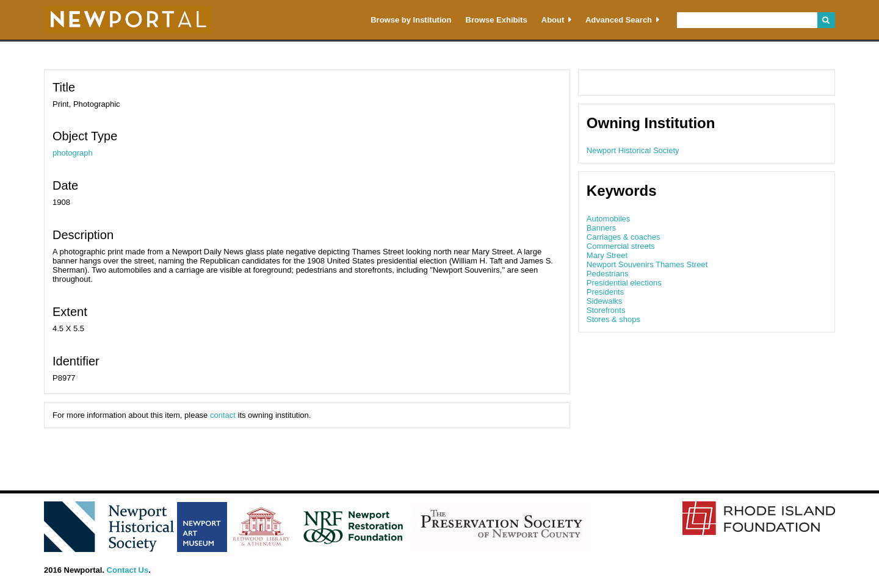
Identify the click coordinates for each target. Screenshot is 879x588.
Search (826, 20)
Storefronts (606, 310)
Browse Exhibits (497, 20)
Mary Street (607, 255)
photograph (73, 153)
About (553, 20)
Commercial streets (621, 246)
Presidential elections (624, 283)
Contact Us (128, 570)
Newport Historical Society (633, 150)
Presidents (605, 292)
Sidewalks (605, 301)
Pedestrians (608, 274)
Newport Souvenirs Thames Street (647, 264)
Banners (601, 228)
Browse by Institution (411, 20)
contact (223, 415)
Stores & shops (613, 319)
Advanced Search (619, 20)
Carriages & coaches (624, 237)
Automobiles (609, 219)
